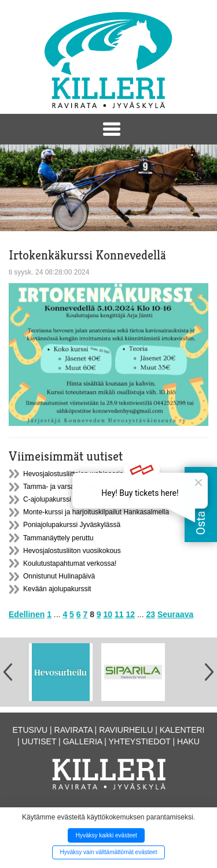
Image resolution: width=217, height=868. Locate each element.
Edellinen (27, 614)
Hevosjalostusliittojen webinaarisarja (79, 474)
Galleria (83, 741)
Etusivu (30, 730)
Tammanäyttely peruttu (58, 538)
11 (119, 614)
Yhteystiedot (140, 741)
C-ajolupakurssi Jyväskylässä (69, 499)
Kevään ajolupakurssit (57, 589)
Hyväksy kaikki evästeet (106, 835)
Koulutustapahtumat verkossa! (70, 563)
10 (108, 614)
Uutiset (39, 741)
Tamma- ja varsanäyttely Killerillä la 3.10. (86, 487)
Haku (188, 741)
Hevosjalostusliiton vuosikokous (72, 551)
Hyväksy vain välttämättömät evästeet (109, 852)
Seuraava (175, 614)
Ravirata (73, 730)
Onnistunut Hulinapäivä (59, 576)
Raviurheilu (126, 730)
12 (130, 614)
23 (150, 614)
